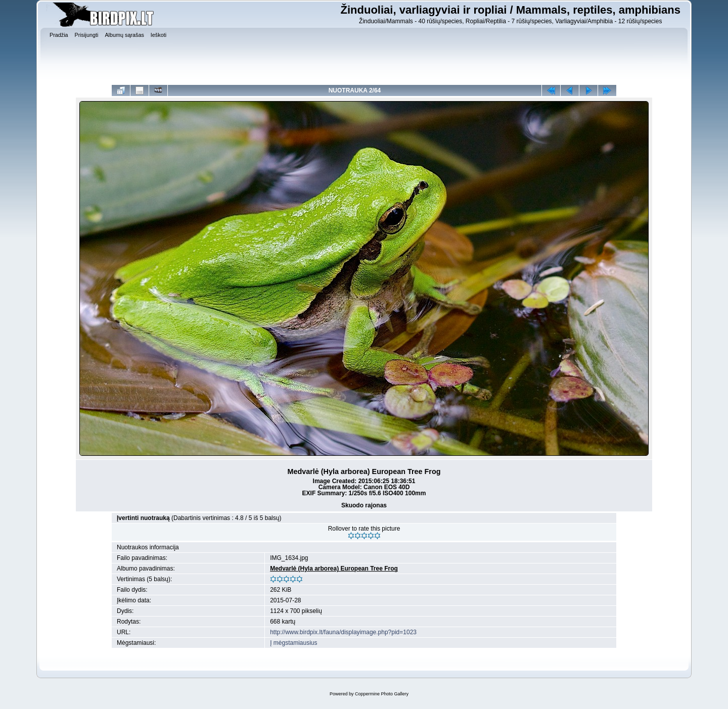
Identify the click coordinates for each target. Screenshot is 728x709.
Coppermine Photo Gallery (382, 694)
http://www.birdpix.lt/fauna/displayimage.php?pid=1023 (343, 632)
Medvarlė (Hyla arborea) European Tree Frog (334, 569)
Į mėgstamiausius (293, 643)
